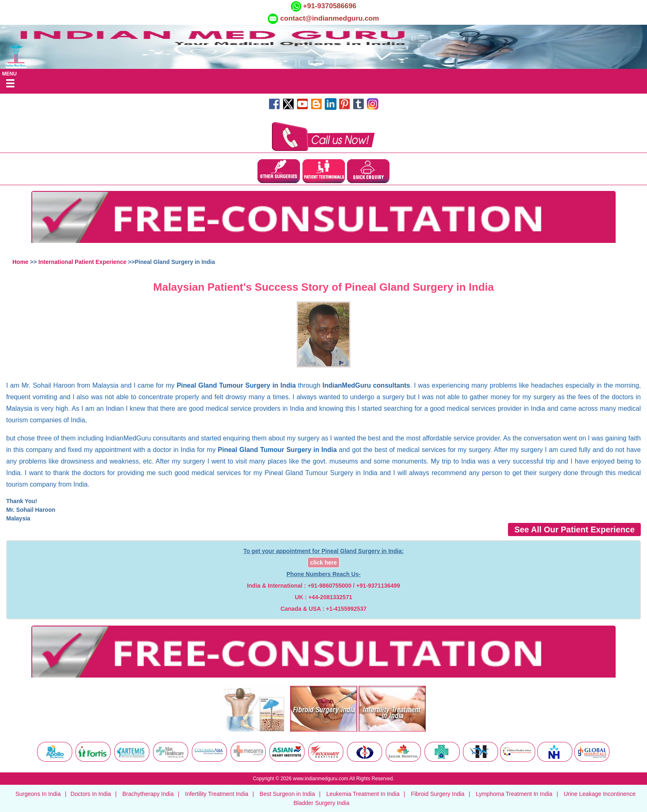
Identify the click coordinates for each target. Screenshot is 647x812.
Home (20, 262)
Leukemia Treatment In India (363, 794)
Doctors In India (91, 794)
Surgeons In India (38, 794)
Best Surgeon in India (287, 794)
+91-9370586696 (329, 6)
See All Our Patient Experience (574, 530)
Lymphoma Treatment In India (514, 794)
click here (324, 563)
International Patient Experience (82, 262)
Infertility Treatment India (217, 794)
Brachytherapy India (148, 794)
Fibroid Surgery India (438, 794)
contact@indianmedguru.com (330, 18)
